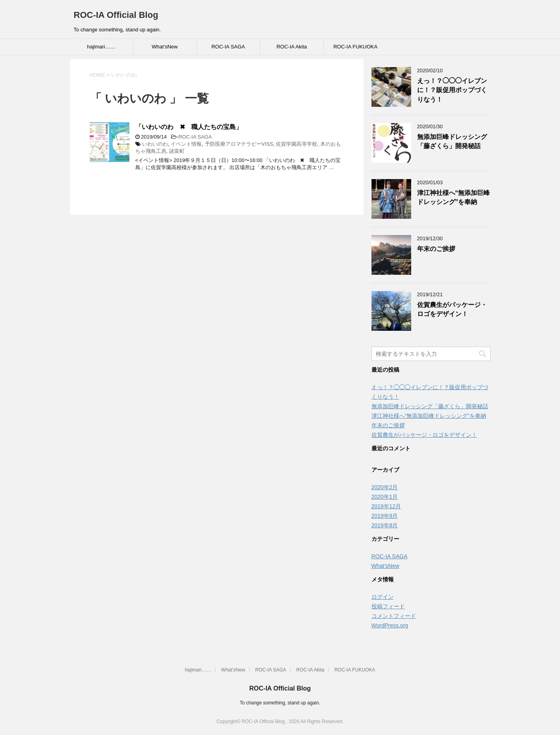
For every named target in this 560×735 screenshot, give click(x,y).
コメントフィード (394, 616)
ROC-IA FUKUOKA (355, 47)
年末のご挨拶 (436, 249)
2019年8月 (385, 525)
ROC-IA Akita (292, 47)
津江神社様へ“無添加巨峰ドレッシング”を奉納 (454, 197)
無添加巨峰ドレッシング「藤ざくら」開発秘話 (452, 141)
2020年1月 (385, 497)
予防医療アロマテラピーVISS (239, 144)
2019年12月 (386, 506)
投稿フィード (388, 606)
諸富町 (177, 151)
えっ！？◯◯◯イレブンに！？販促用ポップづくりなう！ (452, 90)
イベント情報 (186, 144)
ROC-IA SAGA (228, 47)
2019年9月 (385, 516)
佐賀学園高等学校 (296, 144)
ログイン (383, 597)
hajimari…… (101, 47)
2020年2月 (385, 487)
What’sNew (165, 47)
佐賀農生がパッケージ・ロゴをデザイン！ (452, 309)
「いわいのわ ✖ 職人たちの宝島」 (189, 127)
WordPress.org (390, 625)
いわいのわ (155, 144)
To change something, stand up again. (280, 703)
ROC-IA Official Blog (116, 15)
